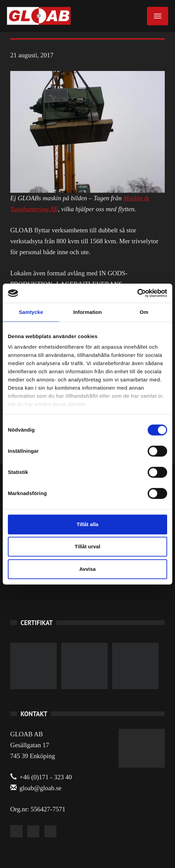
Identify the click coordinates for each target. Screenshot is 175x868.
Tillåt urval (88, 546)
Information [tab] (87, 312)
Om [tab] (144, 312)
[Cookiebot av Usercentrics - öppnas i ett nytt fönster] (137, 293)
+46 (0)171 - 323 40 (41, 777)
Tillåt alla (87, 524)
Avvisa (87, 569)
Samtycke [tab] (31, 312)
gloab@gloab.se (36, 788)
